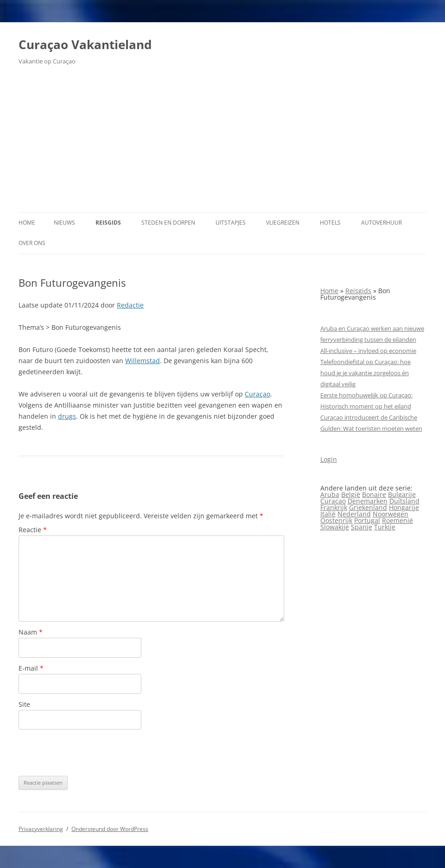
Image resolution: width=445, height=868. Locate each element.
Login (329, 459)
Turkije (385, 527)
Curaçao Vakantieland (85, 44)
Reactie (33, 530)
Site (24, 704)
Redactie (130, 305)
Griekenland (368, 507)
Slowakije (335, 527)
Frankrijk (334, 507)
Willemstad (143, 361)
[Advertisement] (222, 143)
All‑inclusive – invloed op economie (368, 351)
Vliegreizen (283, 223)
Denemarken (368, 501)
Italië (328, 514)
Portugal (367, 520)
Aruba (330, 494)
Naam (31, 632)
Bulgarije (402, 494)
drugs (67, 416)
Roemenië (397, 520)
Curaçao (257, 394)
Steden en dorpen (168, 223)
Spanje (362, 527)
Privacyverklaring (41, 829)
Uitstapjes (231, 223)
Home (27, 223)
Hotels (330, 223)
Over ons (32, 243)
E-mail (31, 668)
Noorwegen (391, 514)
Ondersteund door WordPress (110, 829)
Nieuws (64, 223)
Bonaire (374, 494)
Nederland (354, 514)
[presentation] (89, 753)
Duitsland (404, 501)
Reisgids (108, 223)
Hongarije (404, 507)
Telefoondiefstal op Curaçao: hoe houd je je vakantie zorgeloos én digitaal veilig (366, 373)
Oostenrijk (336, 520)
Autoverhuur (381, 223)
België (351, 494)
